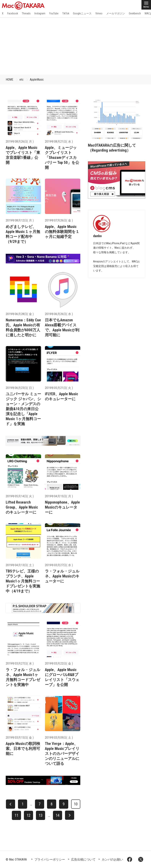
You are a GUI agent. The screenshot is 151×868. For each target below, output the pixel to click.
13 (41, 815)
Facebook (13, 13)
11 (16, 815)
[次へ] (70, 815)
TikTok (66, 13)
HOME (9, 80)
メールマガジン (116, 13)
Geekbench (135, 13)
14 (58, 815)
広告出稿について (83, 859)
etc (22, 80)
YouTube (54, 13)
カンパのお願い (112, 859)
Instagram (40, 13)
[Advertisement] (75, 46)
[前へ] (11, 804)
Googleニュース (82, 13)
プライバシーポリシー (50, 859)
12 (28, 815)
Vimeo (99, 13)
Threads (26, 13)
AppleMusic (37, 80)
